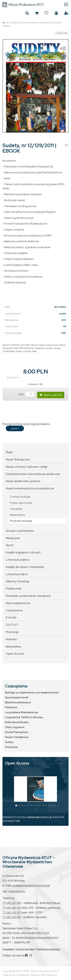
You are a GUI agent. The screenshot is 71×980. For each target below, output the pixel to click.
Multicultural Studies (17, 722)
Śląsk (34, 351)
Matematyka (17, 515)
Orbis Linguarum (15, 727)
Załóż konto (66, 13)
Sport (10, 545)
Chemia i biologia (20, 497)
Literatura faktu (17, 574)
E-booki (11, 617)
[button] (16, 805)
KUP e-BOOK (51, 395)
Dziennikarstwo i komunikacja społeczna (33, 474)
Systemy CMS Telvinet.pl (44, 975)
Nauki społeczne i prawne (23, 481)
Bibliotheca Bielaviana (18, 702)
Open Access (15, 654)
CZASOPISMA (9, 351)
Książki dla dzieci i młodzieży (25, 567)
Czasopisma (14, 610)
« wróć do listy (61, 33)
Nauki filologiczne (18, 459)
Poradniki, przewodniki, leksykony (28, 596)
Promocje (12, 632)
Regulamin (8, 949)
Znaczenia (11, 747)
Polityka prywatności (48, 949)
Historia (42, 345)
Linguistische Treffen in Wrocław (24, 717)
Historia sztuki (52, 345)
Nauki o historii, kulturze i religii (27, 467)
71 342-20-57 (12, 908)
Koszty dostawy (25, 949)
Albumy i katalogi (17, 581)
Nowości (12, 639)
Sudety (9, 742)
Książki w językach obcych (23, 552)
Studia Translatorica (17, 737)
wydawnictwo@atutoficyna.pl (31, 885)
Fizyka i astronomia (21, 503)
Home (8, 23)
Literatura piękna (18, 560)
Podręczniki (14, 588)
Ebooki (19, 351)
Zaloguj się (56, 13)
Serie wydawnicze (18, 603)
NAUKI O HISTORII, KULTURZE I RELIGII (20, 345)
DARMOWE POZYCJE (40, 817)
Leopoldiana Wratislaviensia (21, 712)
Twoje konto (9, 975)
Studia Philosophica (17, 732)
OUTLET (12, 625)
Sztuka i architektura (20, 531)
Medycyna (13, 538)
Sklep (15, 23)
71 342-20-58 (12, 917)
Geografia (39, 348)
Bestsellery (13, 646)
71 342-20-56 (12, 903)
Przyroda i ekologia (53, 348)
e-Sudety (27, 351)
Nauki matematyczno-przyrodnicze (35, 23)
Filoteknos (11, 707)
